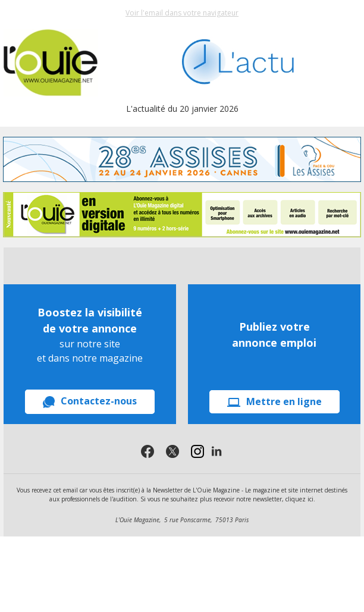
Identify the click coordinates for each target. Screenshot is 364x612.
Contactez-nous (90, 401)
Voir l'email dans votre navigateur (182, 13)
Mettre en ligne (274, 401)
